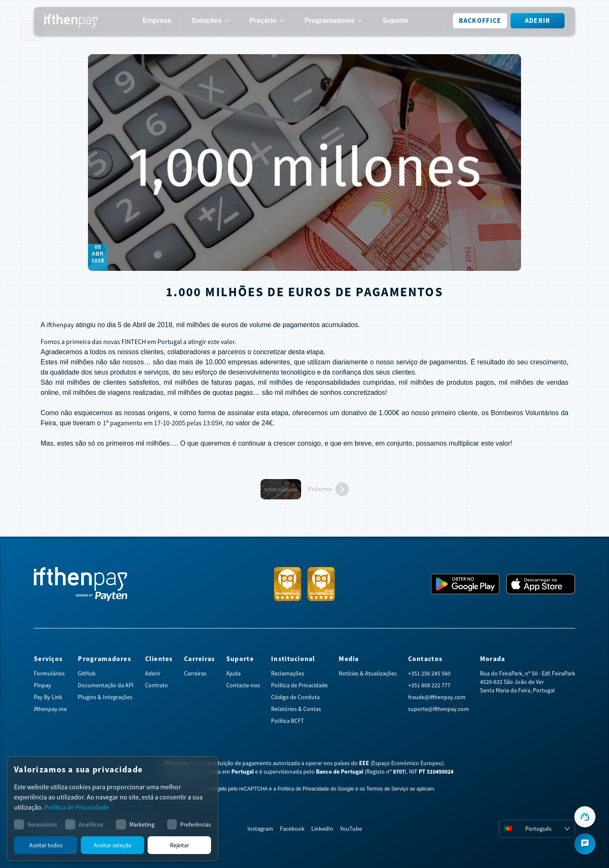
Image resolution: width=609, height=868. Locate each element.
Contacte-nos (243, 685)
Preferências (196, 824)
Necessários (42, 824)
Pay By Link (48, 697)
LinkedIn (322, 829)
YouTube (351, 829)
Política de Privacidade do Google (316, 789)
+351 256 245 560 (429, 673)
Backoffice (480, 21)
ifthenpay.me (50, 709)
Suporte (395, 21)
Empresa (157, 21)
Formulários (49, 673)
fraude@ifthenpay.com (437, 697)
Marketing (142, 824)
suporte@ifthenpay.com (439, 709)
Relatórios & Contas (296, 709)
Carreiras (195, 673)
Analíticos (91, 824)
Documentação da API (106, 685)
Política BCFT (288, 721)
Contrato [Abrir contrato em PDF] (156, 685)
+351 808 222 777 (429, 685)
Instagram (260, 829)
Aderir (538, 21)
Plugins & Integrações (105, 697)
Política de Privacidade (299, 685)
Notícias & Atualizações (368, 673)
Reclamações (288, 673)
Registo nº (385, 772)
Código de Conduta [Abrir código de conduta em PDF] (295, 697)
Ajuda (233, 673)
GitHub (87, 673)
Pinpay (43, 685)
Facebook (292, 829)
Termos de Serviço (387, 789)
